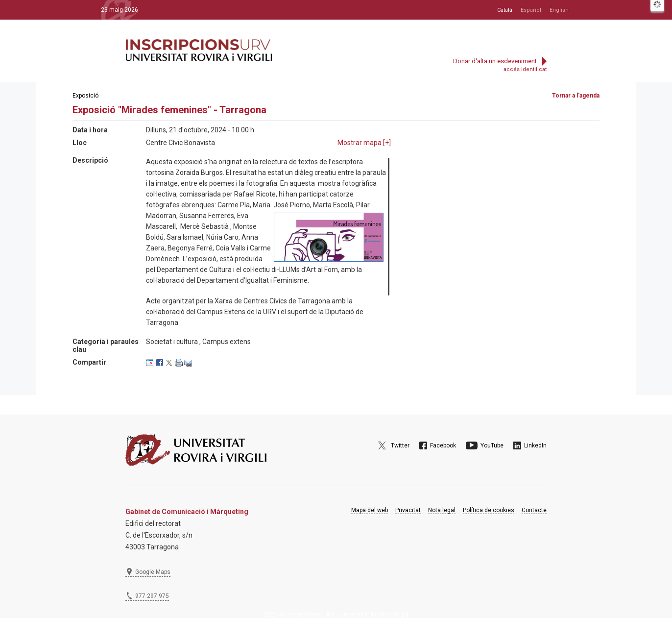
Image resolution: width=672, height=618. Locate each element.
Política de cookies (489, 510)
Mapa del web (370, 510)
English (559, 10)
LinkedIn (535, 445)
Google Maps (153, 572)
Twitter (400, 445)
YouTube (492, 445)
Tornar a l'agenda (576, 96)
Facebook (443, 445)
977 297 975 (152, 596)
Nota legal (442, 510)
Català (505, 10)
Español (531, 10)
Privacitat (408, 510)
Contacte (534, 510)
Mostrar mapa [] (364, 143)
